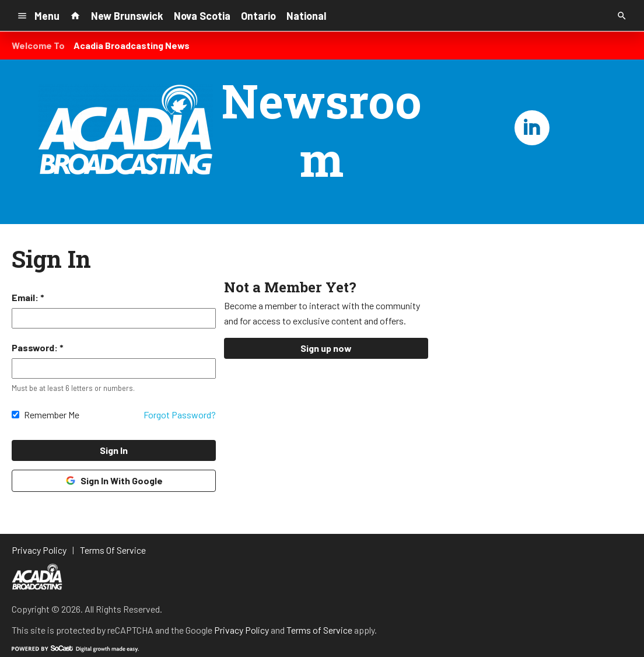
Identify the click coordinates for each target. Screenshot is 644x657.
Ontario (258, 16)
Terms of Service (319, 630)
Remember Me (52, 415)
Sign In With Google (113, 481)
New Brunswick (127, 16)
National (306, 16)
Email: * (28, 297)
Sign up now (326, 348)
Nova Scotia (202, 16)
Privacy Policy (242, 630)
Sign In (114, 450)
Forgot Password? (180, 415)
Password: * (38, 347)
